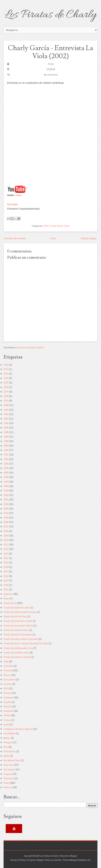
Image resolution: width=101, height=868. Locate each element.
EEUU (6, 688)
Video (19, 195)
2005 (6, 518)
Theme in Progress (28, 860)
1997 (6, 482)
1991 (6, 455)
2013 (6, 554)
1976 (6, 387)
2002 (46, 226)
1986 (6, 432)
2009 (6, 536)
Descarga (12, 204)
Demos (7, 675)
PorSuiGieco (10, 751)
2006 (6, 522)
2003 (6, 509)
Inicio (53, 238)
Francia (7, 720)
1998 (6, 486)
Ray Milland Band (12, 760)
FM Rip (7, 715)
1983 (6, 419)
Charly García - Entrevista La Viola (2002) (50, 52)
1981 (6, 410)
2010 (6, 540)
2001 (6, 500)
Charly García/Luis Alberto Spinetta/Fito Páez (26, 643)
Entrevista (9, 698)
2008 (6, 531)
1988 (6, 441)
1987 (6, 437)
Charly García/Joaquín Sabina (18, 626)
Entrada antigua (89, 238)
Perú (6, 747)
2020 (6, 585)
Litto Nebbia (9, 733)
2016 (6, 567)
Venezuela (9, 778)
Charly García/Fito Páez (15, 616)
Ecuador (8, 684)
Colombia (8, 666)
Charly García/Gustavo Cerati (18, 621)
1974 (6, 378)
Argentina (8, 594)
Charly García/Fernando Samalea (20, 612)
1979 (6, 401)
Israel (6, 724)
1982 (6, 414)
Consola (8, 670)
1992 (6, 459)
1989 (6, 446)
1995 (6, 473)
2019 (6, 581)
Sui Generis (9, 769)
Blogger (74, 856)
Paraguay (8, 742)
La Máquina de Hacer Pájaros (18, 729)
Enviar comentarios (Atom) (31, 347)
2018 (6, 576)
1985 (6, 428)
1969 (6, 365)
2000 (6, 495)
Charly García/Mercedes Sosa (18, 648)
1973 (6, 374)
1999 (6, 491)
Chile (6, 661)
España (7, 702)
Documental (10, 679)
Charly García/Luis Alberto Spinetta (21, 639)
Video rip (8, 787)
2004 (6, 513)
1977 (6, 392)
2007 (6, 526)
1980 (6, 405)
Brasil (6, 598)
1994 (6, 468)
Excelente (8, 711)
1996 (6, 477)
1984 (6, 423)
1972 (6, 369)
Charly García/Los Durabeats (18, 634)
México (7, 738)
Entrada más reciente (15, 238)
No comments (51, 75)
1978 (6, 396)
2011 (6, 545)
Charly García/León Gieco (16, 630)
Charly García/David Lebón (17, 608)
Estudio (7, 706)
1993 (6, 464)
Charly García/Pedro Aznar (16, 653)
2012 (6, 549)
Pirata (51, 64)
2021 (6, 589)
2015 (6, 563)
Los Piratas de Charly (50, 15)
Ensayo (7, 693)
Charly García (56, 226)
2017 (6, 571)
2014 (6, 558)
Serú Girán (9, 765)
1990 (6, 450)
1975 (6, 383)
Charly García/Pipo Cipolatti (17, 657)
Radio (6, 756)
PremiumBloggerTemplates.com (77, 860)
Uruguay (8, 774)
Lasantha (57, 860)
